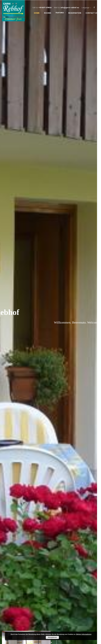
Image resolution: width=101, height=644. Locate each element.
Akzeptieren (52, 637)
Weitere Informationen (84, 634)
